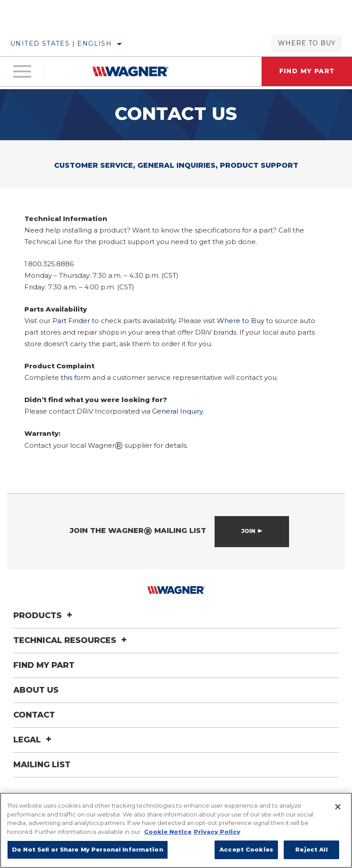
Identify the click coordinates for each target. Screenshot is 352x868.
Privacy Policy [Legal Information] (217, 832)
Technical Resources (71, 640)
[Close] (338, 807)
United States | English (61, 43)
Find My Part (44, 665)
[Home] (131, 71)
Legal (34, 739)
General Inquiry (177, 411)
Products (44, 615)
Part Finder (71, 321)
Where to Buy (307, 43)
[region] (176, 830)
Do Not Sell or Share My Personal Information (88, 849)
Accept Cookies (246, 849)
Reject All (311, 849)
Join (248, 531)
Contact (34, 714)
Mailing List (42, 764)
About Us (36, 690)
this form (76, 377)
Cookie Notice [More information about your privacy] (168, 832)
